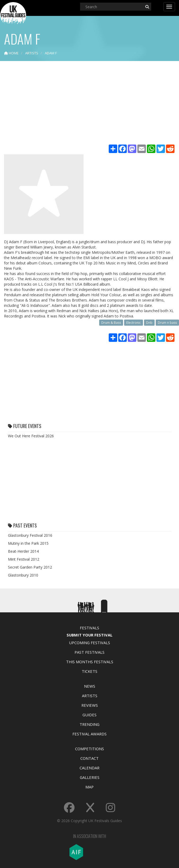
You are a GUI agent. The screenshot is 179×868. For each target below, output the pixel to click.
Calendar (89, 768)
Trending (89, 724)
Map (89, 787)
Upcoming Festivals (89, 643)
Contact (89, 758)
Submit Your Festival (89, 635)
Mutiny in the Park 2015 (28, 543)
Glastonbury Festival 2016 (30, 535)
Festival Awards (89, 734)
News (90, 686)
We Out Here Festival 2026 (31, 436)
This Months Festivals (90, 662)
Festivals (89, 628)
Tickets (89, 671)
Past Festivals (89, 652)
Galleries (90, 777)
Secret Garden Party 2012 (30, 567)
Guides (89, 715)
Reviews (90, 705)
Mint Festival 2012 (24, 559)
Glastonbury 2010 (23, 575)
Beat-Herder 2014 (23, 551)
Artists (90, 696)
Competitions (89, 749)
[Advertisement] (89, 103)
